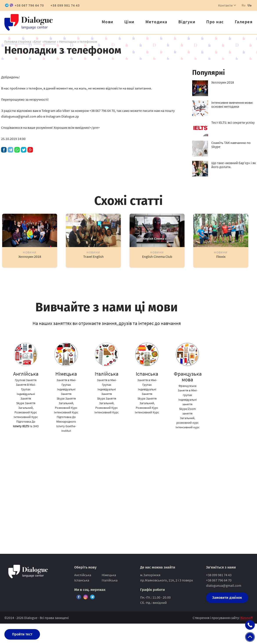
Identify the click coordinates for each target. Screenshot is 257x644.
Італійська (110, 580)
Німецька (109, 575)
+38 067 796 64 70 (29, 5)
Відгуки (187, 22)
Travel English (93, 257)
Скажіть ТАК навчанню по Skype (231, 145)
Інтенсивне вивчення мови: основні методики (232, 104)
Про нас (215, 22)
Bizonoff (246, 618)
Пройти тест (22, 634)
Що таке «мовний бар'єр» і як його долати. (234, 165)
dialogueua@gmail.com (224, 585)
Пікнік (221, 257)
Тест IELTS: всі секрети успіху (233, 122)
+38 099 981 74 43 (65, 5)
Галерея (244, 22)
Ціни (129, 22)
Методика (156, 22)
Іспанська (82, 580)
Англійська (83, 575)
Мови (108, 22)
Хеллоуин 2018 (223, 82)
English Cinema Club (157, 257)
